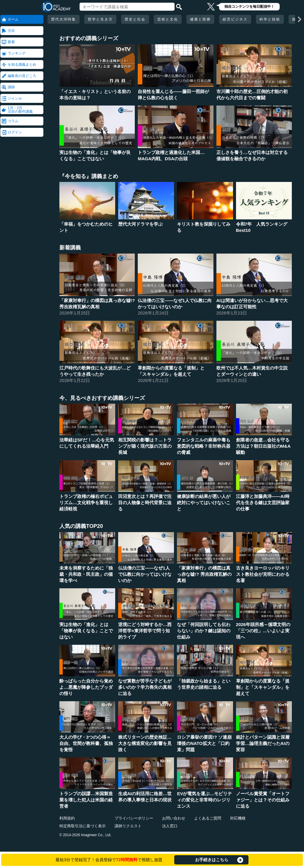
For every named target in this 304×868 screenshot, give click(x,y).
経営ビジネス (235, 19)
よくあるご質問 (208, 818)
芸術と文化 (168, 19)
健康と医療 (200, 19)
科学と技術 (270, 19)
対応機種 (238, 818)
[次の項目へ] (300, 19)
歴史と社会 (135, 19)
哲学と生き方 (100, 19)
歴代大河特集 (64, 19)
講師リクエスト (128, 826)
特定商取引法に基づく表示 (83, 826)
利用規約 (67, 818)
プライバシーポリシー (134, 818)
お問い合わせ (174, 818)
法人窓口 (170, 826)
